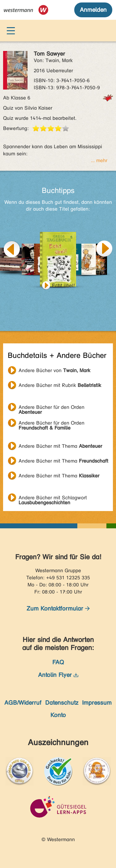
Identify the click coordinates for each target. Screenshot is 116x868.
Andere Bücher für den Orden (52, 408)
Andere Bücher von (54, 370)
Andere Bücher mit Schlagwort (53, 498)
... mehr (99, 160)
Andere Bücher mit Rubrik (60, 385)
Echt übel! (63, 285)
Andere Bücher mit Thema (60, 446)
